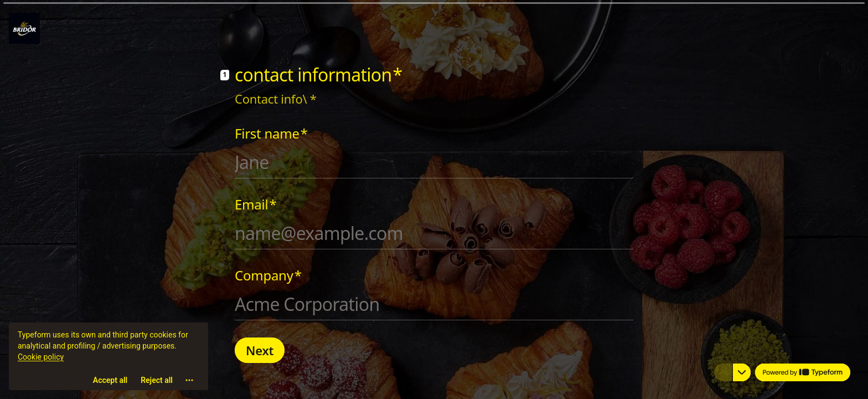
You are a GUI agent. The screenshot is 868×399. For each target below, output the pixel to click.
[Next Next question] (260, 350)
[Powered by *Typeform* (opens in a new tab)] (803, 372)
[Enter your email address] (434, 233)
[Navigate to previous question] (723, 372)
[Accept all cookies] (110, 381)
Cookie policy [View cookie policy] (41, 358)
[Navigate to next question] (742, 372)
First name (271, 134)
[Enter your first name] (434, 162)
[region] (108, 356)
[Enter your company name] (434, 304)
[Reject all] (157, 381)
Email (255, 204)
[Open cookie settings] (189, 381)
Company (268, 275)
